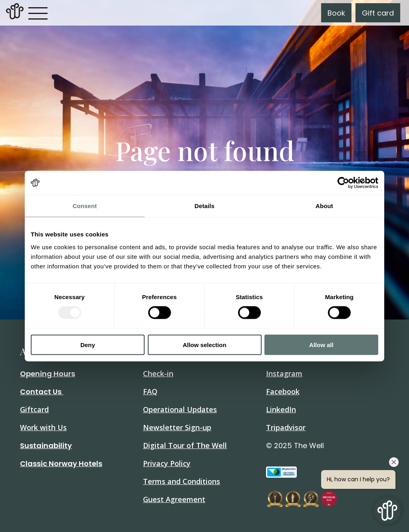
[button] (38, 13)
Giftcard (34, 409)
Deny (88, 344)
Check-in (158, 373)
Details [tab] (204, 206)
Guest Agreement (174, 499)
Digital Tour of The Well (185, 445)
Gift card (378, 13)
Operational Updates (180, 409)
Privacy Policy (167, 463)
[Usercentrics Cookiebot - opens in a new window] (343, 183)
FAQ (150, 391)
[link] (15, 13)
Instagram (284, 373)
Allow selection (204, 344)
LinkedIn (281, 409)
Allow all (321, 344)
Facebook (283, 391)
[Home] (15, 17)
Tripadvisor (286, 427)
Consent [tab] (85, 206)
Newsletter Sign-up (177, 427)
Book (336, 13)
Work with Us (43, 427)
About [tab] (324, 206)
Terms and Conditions (182, 481)
